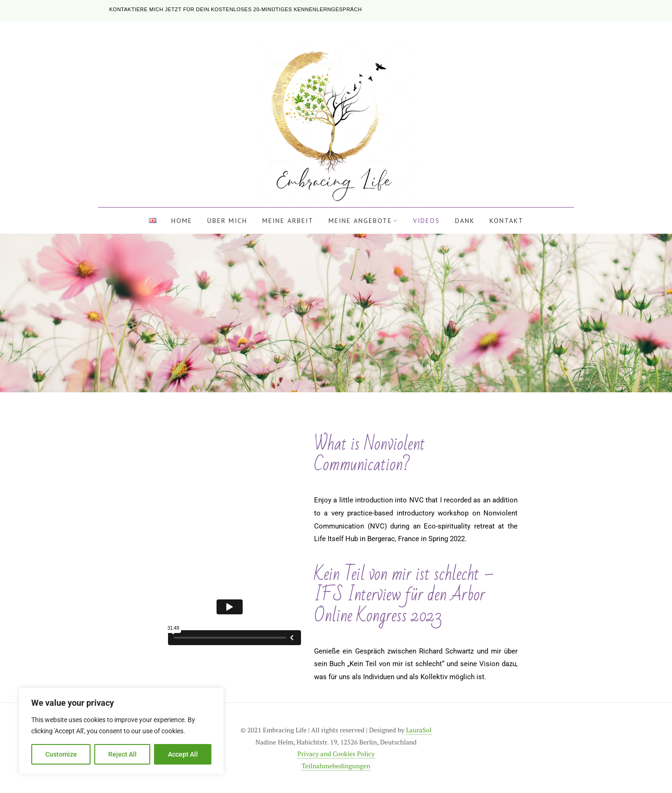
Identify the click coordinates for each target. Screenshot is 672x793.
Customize (61, 754)
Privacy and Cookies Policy (336, 754)
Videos (427, 221)
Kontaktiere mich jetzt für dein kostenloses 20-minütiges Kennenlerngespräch (235, 9)
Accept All (183, 754)
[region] (121, 731)
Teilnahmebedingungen (336, 766)
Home (182, 221)
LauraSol (419, 730)
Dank (465, 221)
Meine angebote (360, 221)
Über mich (227, 221)
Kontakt (507, 221)
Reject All (122, 754)
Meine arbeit (288, 221)
